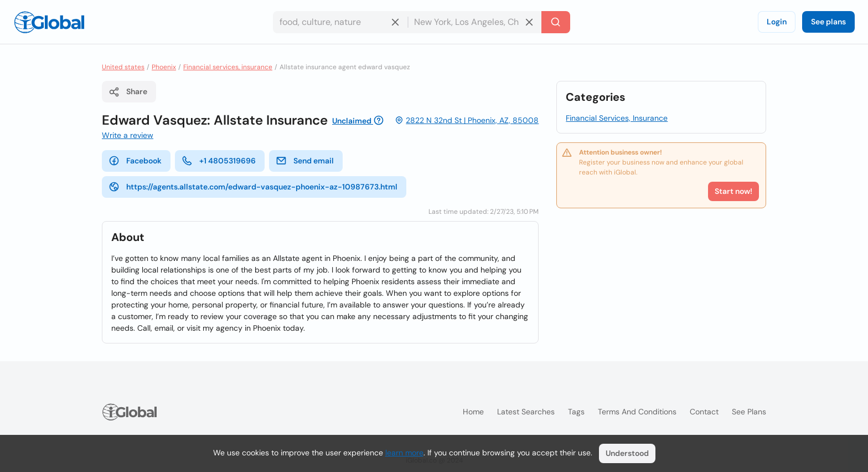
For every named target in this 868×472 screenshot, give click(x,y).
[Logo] (49, 22)
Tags (576, 412)
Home (473, 412)
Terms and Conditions (637, 412)
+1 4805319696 (219, 161)
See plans (828, 22)
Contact (704, 412)
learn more (404, 453)
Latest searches (526, 412)
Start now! (733, 191)
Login (777, 22)
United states (123, 67)
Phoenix (164, 67)
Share (128, 92)
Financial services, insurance (228, 67)
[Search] (556, 22)
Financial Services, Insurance (617, 118)
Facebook (135, 161)
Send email (305, 161)
